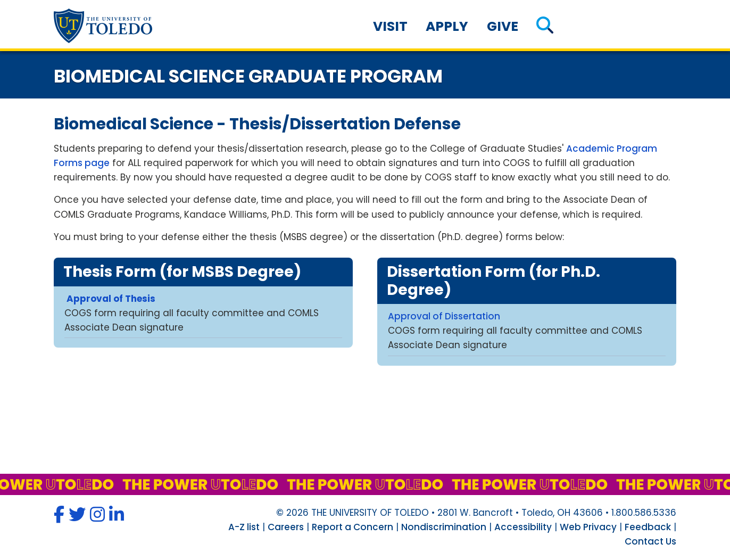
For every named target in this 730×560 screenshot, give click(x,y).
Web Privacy (588, 527)
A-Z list (244, 527)
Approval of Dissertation (444, 316)
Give (503, 26)
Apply (447, 26)
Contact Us (650, 541)
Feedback (648, 527)
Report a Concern (352, 527)
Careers (286, 527)
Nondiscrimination (444, 527)
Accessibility (523, 527)
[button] (545, 26)
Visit (390, 26)
